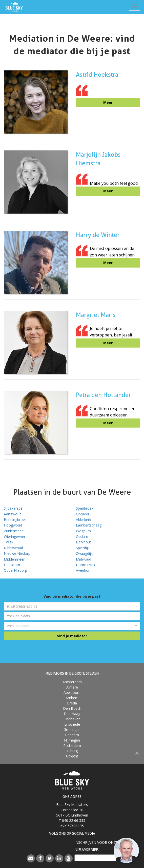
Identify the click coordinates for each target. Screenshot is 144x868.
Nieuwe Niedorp (17, 553)
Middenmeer (14, 559)
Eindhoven (72, 719)
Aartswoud (13, 514)
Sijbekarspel (14, 508)
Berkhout (84, 542)
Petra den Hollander (103, 395)
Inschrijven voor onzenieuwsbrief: (96, 846)
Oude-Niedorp (15, 570)
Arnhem (72, 698)
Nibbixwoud (13, 548)
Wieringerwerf (15, 536)
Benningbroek (15, 520)
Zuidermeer (13, 531)
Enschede (72, 724)
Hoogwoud (13, 525)
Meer (108, 102)
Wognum (83, 531)
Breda (72, 703)
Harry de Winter (98, 235)
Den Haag (72, 714)
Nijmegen (72, 740)
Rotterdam (72, 745)
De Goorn (12, 565)
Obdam (82, 536)
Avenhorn (84, 570)
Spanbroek (85, 508)
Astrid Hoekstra (97, 75)
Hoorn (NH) (85, 565)
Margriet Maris (96, 315)
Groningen (72, 730)
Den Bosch (72, 708)
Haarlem (72, 735)
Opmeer (83, 514)
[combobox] (72, 606)
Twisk (8, 542)
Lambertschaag (89, 525)
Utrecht (72, 756)
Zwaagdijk (84, 553)
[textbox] (70, 606)
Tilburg (72, 751)
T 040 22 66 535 (72, 820)
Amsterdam (72, 682)
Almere (72, 687)
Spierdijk (83, 548)
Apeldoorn (72, 692)
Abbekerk (84, 520)
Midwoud (84, 559)
